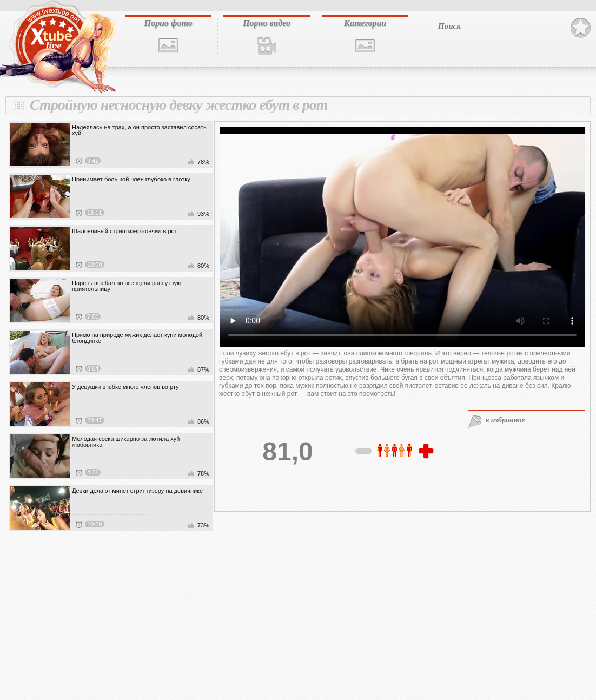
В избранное (581, 28)
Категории (365, 23)
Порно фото (168, 23)
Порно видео (267, 23)
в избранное (505, 420)
